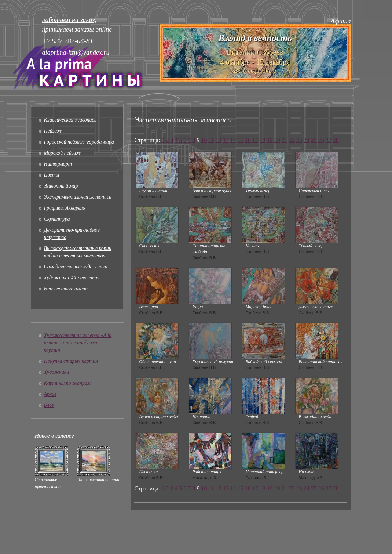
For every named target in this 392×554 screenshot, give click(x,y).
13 (226, 140)
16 (248, 140)
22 (292, 140)
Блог (49, 405)
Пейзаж (53, 131)
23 (299, 140)
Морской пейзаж (63, 153)
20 (277, 140)
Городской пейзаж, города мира (79, 142)
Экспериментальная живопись (78, 197)
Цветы (52, 175)
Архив (50, 394)
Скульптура (57, 219)
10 (204, 140)
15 (241, 140)
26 (321, 140)
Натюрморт (58, 164)
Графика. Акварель (65, 208)
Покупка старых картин (71, 361)
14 (233, 140)
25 (314, 140)
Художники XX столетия (72, 278)
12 (219, 140)
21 (285, 140)
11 (211, 140)
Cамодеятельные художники (76, 267)
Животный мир (61, 186)
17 (255, 140)
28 (336, 140)
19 (270, 140)
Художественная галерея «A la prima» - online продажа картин (78, 343)
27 (329, 140)
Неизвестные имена (66, 289)
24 (307, 140)
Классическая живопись (70, 120)
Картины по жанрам (67, 383)
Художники (57, 372)
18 (263, 140)
